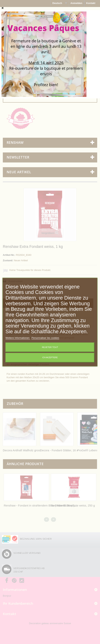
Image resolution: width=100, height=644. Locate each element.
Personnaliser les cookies (45, 338)
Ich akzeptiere (50, 358)
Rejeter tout (50, 347)
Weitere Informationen (18, 338)
